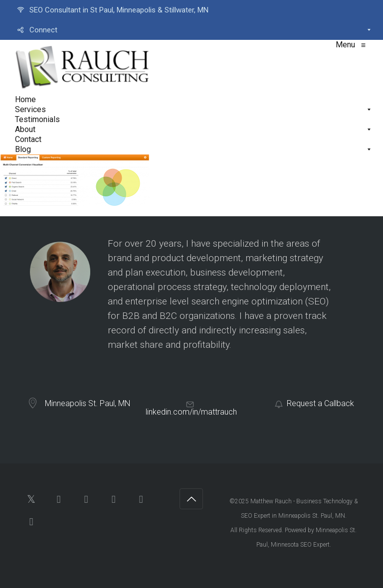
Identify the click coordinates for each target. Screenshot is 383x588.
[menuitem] (191, 10)
